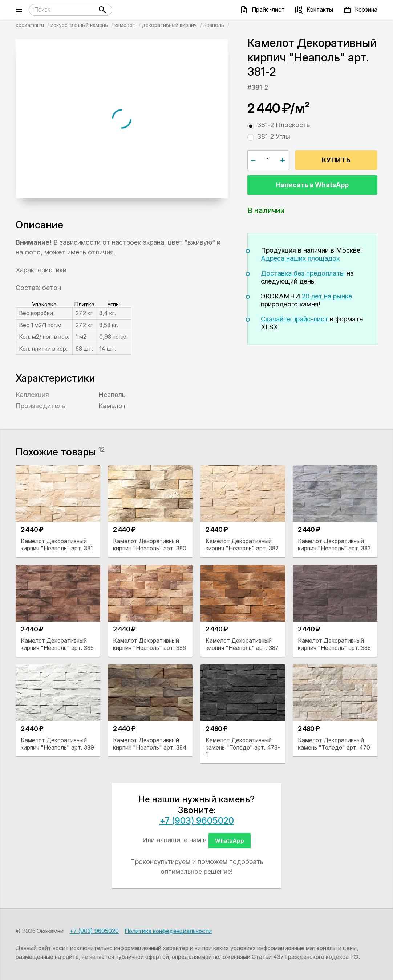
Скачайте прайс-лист (294, 319)
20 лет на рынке (327, 296)
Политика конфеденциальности (168, 931)
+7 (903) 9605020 (197, 821)
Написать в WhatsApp (312, 185)
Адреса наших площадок (300, 258)
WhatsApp (230, 841)
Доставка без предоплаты (303, 273)
